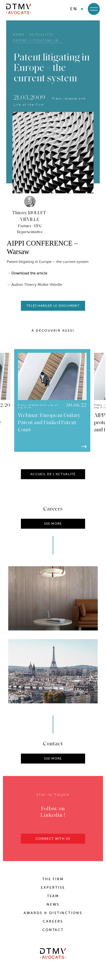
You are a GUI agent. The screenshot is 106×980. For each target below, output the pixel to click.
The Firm (53, 879)
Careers (53, 921)
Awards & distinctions (53, 913)
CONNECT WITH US (53, 841)
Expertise (53, 888)
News (53, 904)
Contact (53, 930)
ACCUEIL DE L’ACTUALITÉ (53, 476)
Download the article (29, 273)
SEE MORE (53, 760)
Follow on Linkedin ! (53, 814)
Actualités (42, 35)
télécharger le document (53, 306)
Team (53, 896)
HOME (19, 35)
